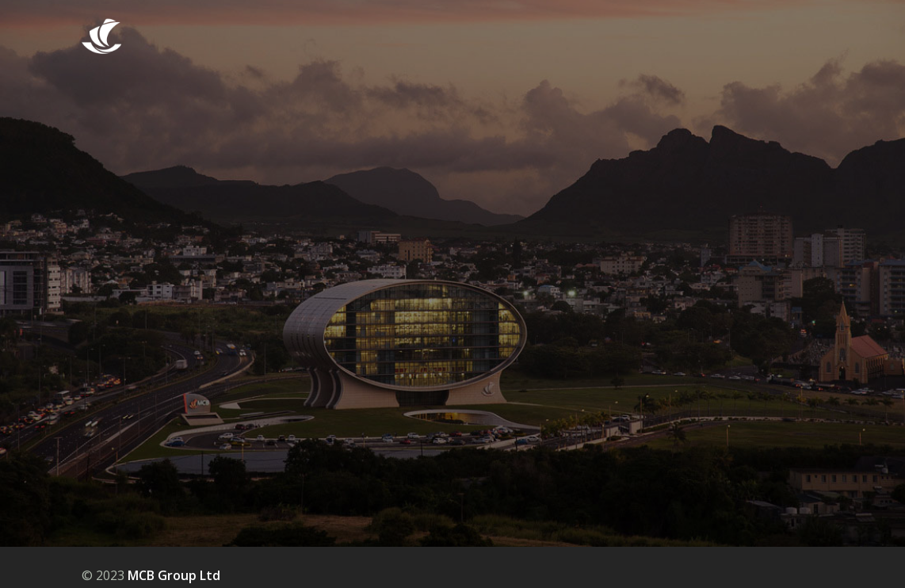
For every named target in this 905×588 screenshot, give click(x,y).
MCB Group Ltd (174, 575)
